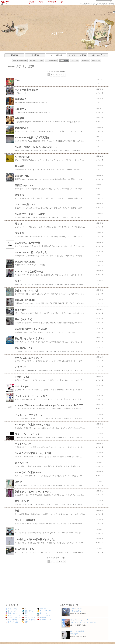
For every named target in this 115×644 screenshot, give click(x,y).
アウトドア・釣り (44, 611)
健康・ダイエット (13, 615)
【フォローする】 (100, 15)
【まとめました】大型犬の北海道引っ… (84, 622)
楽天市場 (111, 4)
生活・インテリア (13, 618)
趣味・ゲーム (28, 611)
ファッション (11, 611)
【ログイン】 (110, 15)
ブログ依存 (74, 634)
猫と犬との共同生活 (77, 631)
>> (87, 4)
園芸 (25, 622)
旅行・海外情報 (29, 620)
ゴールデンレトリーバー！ (79, 620)
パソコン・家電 (44, 615)
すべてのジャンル (44, 620)
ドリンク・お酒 (12, 622)
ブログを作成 (103, 4)
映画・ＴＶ (27, 613)
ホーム (3, 15)
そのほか (41, 618)
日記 (8, 15)
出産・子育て (11, 609)
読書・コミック (29, 618)
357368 (109, 12)
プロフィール (15, 15)
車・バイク (42, 613)
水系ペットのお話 (76, 608)
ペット (5, 4)
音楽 (25, 615)
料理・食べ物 (11, 620)
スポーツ (41, 609)
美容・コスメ (11, 613)
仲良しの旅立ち (76, 611)
